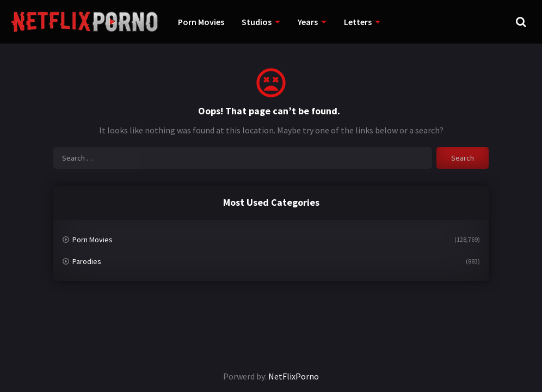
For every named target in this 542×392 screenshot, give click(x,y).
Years (308, 22)
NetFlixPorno (294, 376)
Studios (257, 22)
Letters (358, 22)
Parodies (87, 261)
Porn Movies (201, 22)
